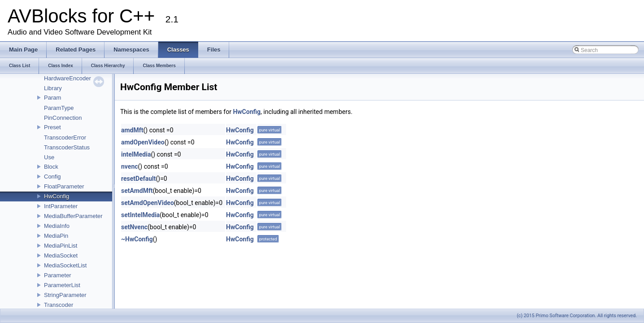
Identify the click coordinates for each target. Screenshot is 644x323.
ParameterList (62, 285)
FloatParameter (64, 186)
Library (53, 88)
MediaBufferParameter (73, 216)
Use (49, 157)
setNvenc (134, 227)
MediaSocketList (65, 265)
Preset (52, 127)
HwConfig (57, 196)
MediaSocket (61, 255)
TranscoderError (65, 137)
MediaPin (56, 236)
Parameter (58, 275)
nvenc (130, 166)
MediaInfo (57, 226)
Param (52, 98)
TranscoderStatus (67, 147)
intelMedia (136, 154)
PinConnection (63, 118)
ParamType (59, 108)
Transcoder (59, 305)
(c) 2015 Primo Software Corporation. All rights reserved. (577, 316)
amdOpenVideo (143, 142)
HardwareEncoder (67, 78)
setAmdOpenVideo (148, 203)
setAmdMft (137, 191)
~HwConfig (137, 239)
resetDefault (139, 179)
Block (51, 167)
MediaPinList (61, 246)
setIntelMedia (140, 215)
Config (52, 177)
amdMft (132, 130)
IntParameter (61, 206)
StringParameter (65, 295)
